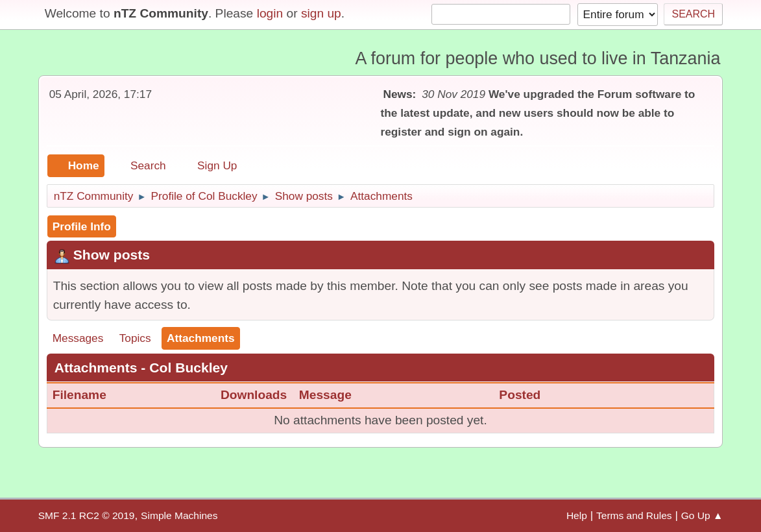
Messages (78, 338)
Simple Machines (179, 515)
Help (577, 515)
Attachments (201, 338)
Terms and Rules (634, 515)
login (270, 13)
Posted (520, 395)
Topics (135, 338)
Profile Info (82, 226)
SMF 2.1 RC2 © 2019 (87, 515)
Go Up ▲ (702, 515)
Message (325, 395)
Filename (87, 395)
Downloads (254, 395)
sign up (321, 13)
